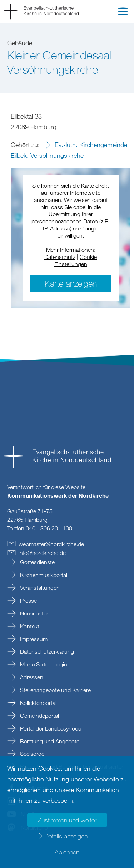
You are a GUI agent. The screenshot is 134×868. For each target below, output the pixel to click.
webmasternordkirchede (51, 544)
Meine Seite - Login (43, 664)
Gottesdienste (37, 562)
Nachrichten (34, 613)
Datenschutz (60, 257)
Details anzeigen (66, 836)
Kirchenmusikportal (43, 575)
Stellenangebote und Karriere (55, 690)
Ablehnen (67, 852)
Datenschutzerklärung (46, 651)
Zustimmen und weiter (67, 820)
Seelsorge (31, 754)
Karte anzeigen (71, 283)
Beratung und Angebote (49, 741)
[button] (123, 13)
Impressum (33, 639)
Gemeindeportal (39, 716)
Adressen (31, 677)
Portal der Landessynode (50, 728)
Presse (28, 601)
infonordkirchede (42, 553)
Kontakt (29, 626)
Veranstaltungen (39, 588)
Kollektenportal (38, 703)
